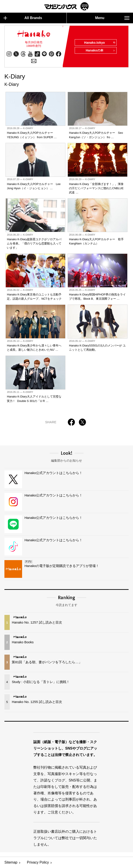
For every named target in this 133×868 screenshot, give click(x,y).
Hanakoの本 (100, 51)
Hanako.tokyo (99, 43)
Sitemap (11, 863)
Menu (112, 18)
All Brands (23, 18)
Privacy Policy (38, 863)
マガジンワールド (66, 6)
